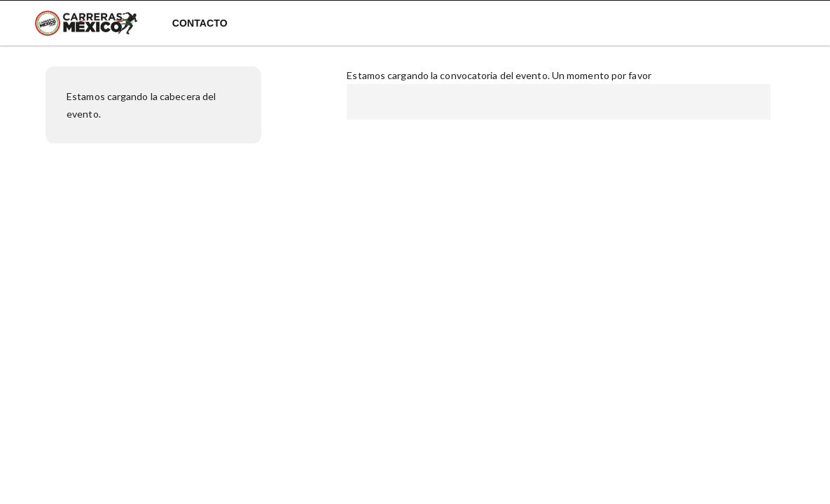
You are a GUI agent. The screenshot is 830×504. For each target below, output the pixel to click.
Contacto (200, 23)
